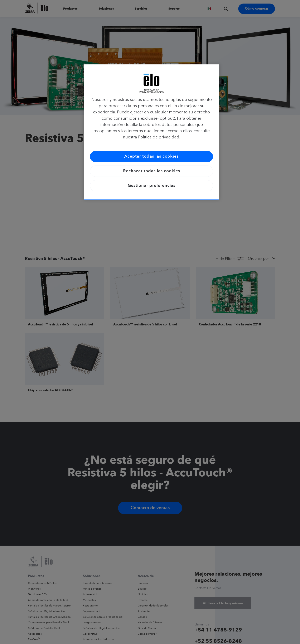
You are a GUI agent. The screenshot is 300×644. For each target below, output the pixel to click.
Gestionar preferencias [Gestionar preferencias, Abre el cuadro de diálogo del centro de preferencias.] (152, 186)
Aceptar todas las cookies (151, 157)
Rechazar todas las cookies (152, 171)
